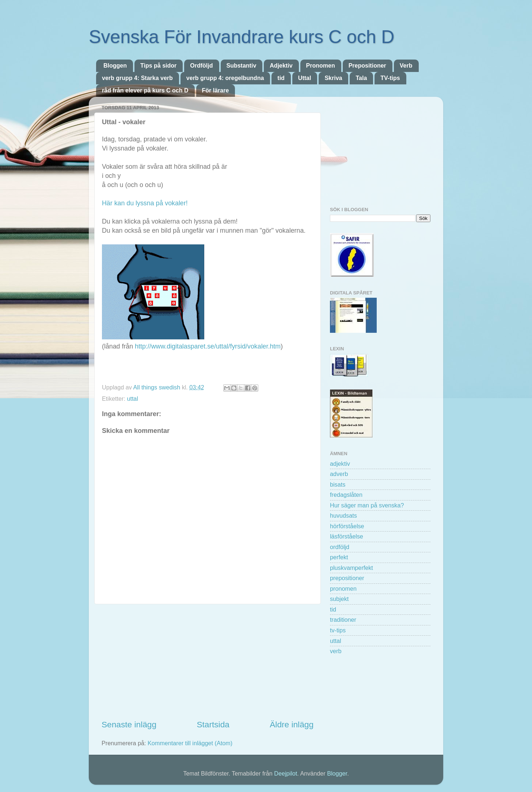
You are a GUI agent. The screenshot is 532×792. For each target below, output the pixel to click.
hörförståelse (347, 526)
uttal (132, 399)
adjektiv (340, 464)
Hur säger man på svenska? (367, 505)
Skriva (333, 78)
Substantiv (242, 66)
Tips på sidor (158, 66)
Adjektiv (281, 66)
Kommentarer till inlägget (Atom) (190, 743)
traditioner (343, 620)
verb (336, 651)
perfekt (339, 557)
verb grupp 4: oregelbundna (225, 78)
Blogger (337, 773)
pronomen (343, 589)
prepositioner (347, 578)
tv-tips (338, 630)
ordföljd (340, 547)
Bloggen (115, 66)
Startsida (213, 724)
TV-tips (390, 78)
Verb (406, 66)
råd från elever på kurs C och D (145, 90)
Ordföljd (201, 66)
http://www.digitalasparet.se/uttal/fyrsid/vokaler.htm (208, 346)
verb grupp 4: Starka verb (137, 78)
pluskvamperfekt (351, 568)
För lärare (216, 90)
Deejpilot (286, 773)
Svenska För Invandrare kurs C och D (242, 37)
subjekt (339, 599)
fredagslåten (346, 495)
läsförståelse (347, 536)
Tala (361, 78)
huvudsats (343, 515)
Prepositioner (367, 66)
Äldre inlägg (292, 724)
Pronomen (321, 66)
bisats (338, 484)
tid (281, 78)
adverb (339, 474)
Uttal (305, 78)
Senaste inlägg (129, 724)
